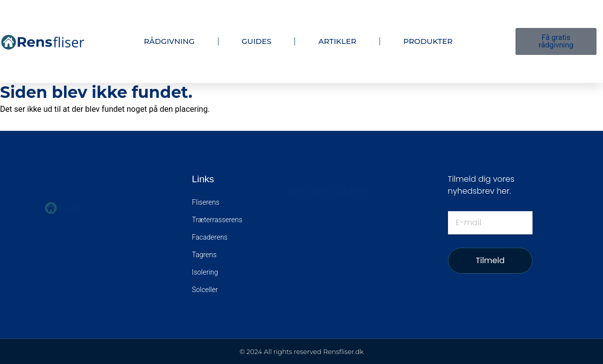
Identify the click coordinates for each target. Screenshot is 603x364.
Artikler (337, 41)
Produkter (428, 41)
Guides (256, 41)
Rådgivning (169, 41)
